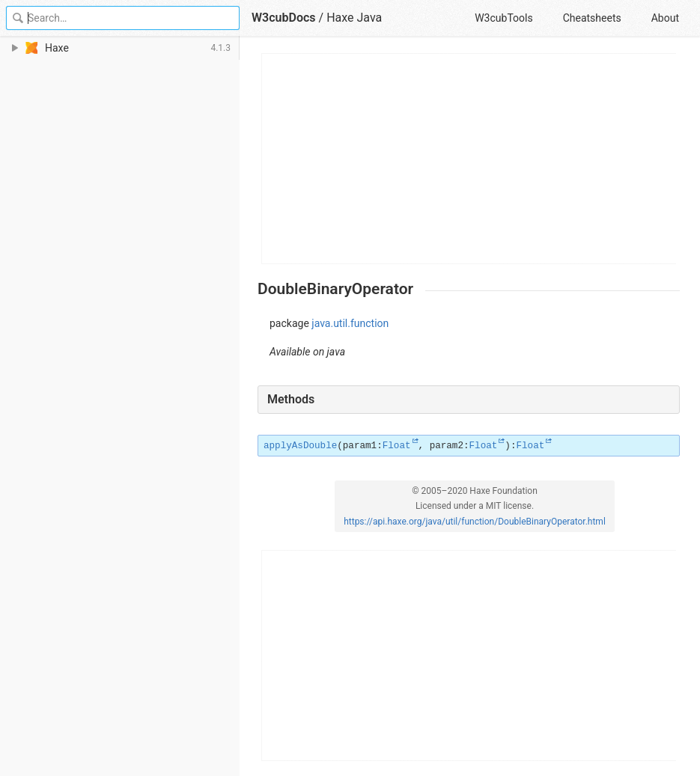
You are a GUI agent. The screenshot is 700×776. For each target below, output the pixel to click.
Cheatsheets (592, 18)
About (665, 18)
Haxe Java (354, 18)
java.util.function (350, 323)
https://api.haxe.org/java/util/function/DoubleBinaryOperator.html (475, 522)
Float (397, 446)
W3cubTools (503, 18)
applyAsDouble (300, 446)
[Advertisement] (469, 159)
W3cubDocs (284, 18)
